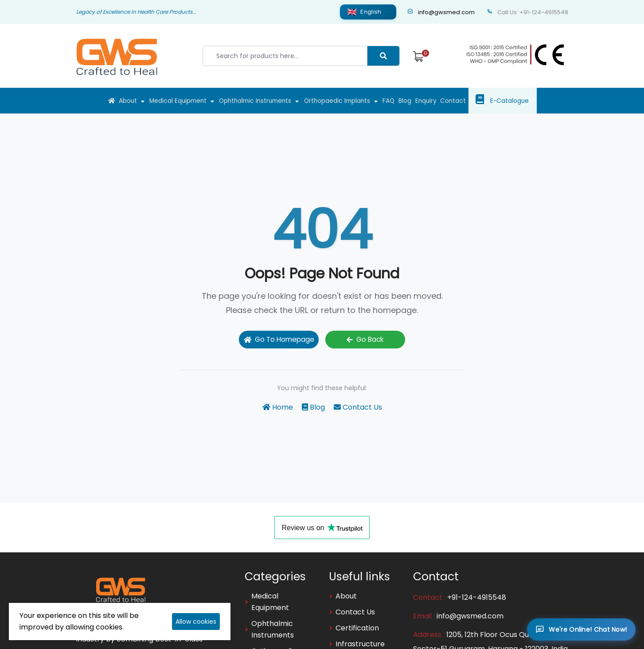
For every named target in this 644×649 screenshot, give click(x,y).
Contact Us (358, 407)
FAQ (395, 101)
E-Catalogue (529, 101)
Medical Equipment (169, 101)
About (115, 101)
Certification (357, 627)
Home (278, 407)
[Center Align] (383, 56)
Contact (470, 101)
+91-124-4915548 (477, 597)
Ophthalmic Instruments (252, 101)
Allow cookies (196, 622)
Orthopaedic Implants (340, 101)
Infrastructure (360, 643)
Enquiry (439, 101)
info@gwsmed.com (441, 12)
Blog (415, 101)
